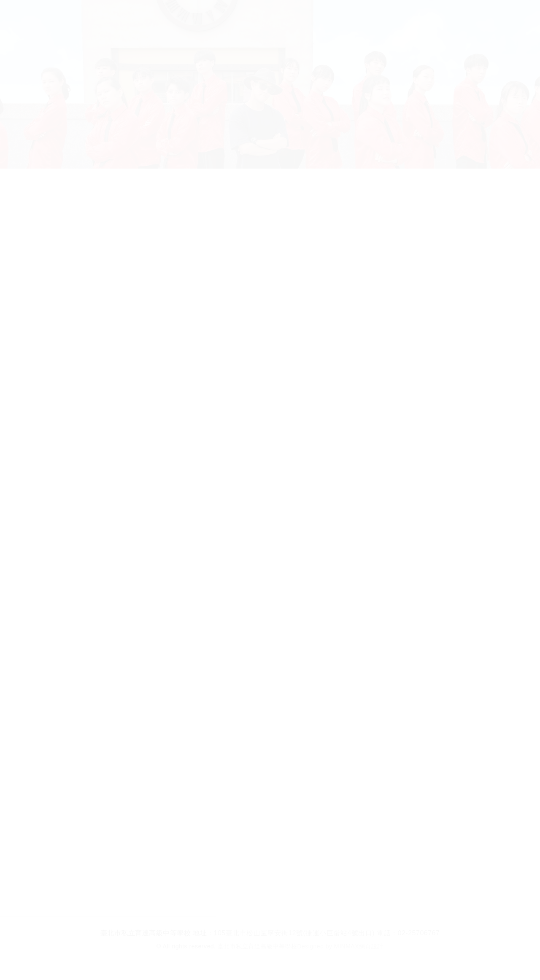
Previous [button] (81, 379)
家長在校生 (307, 17)
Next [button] (459, 379)
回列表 (270, 885)
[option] (270, 381)
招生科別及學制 (181, 17)
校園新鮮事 (317, 192)
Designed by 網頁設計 (340, 946)
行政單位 (248, 17)
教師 (358, 17)
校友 (397, 17)
